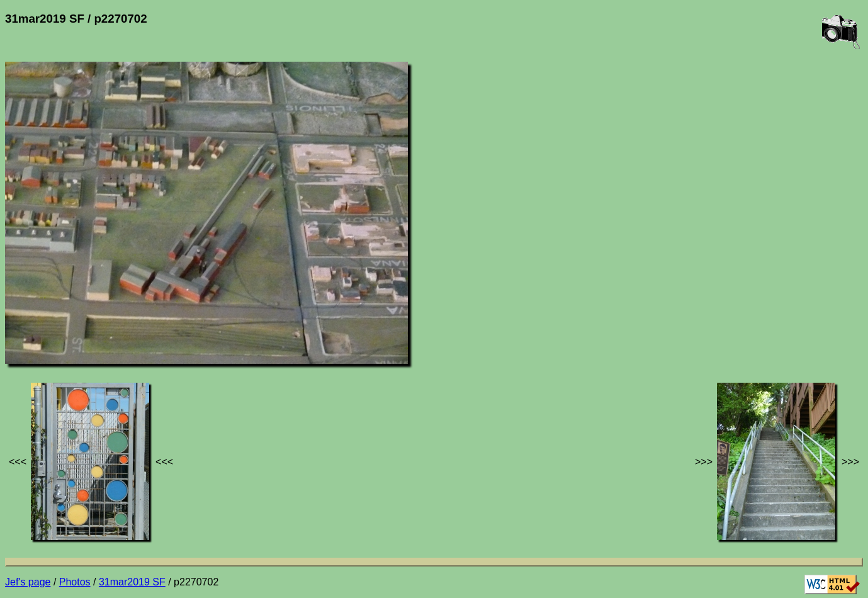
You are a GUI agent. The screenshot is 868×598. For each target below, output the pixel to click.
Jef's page (28, 582)
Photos (75, 582)
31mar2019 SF (132, 582)
